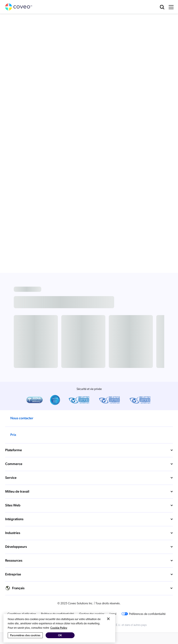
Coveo (19, 7)
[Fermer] (108, 638)
